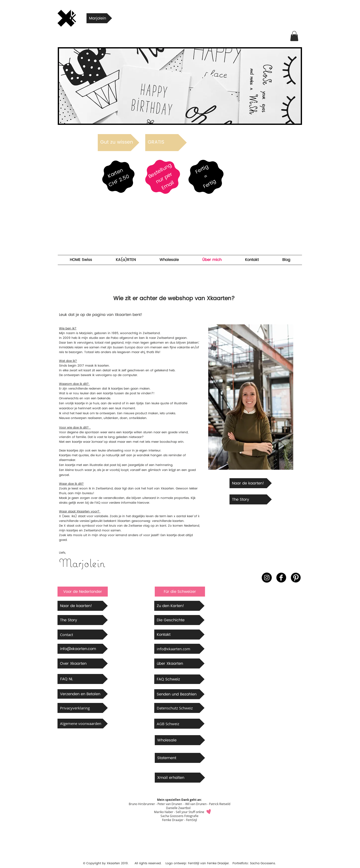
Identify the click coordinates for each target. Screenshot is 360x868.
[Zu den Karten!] (179, 606)
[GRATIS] (166, 143)
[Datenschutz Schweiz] (179, 708)
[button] (294, 36)
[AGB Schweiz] (179, 724)
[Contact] (83, 635)
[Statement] (180, 758)
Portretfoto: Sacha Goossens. (254, 863)
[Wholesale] (180, 740)
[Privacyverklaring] (83, 708)
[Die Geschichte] (179, 620)
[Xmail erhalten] (180, 778)
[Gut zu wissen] (118, 143)
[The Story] (251, 499)
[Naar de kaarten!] (251, 483)
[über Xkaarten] (179, 663)
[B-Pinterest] (296, 578)
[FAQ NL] (83, 679)
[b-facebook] (281, 578)
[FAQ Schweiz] (179, 679)
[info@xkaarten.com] (83, 649)
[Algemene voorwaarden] (83, 724)
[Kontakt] (179, 635)
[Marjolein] (99, 18)
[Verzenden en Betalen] (83, 694)
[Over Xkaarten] (83, 663)
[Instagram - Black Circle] (267, 578)
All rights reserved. (146, 863)
